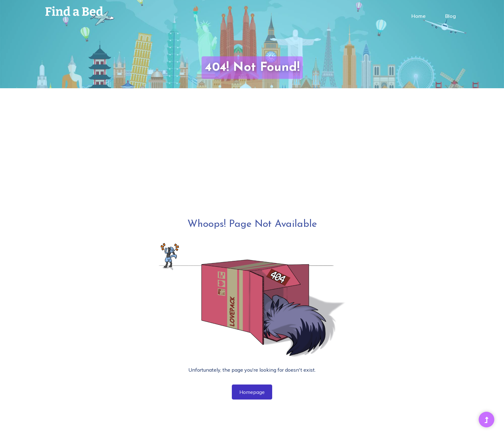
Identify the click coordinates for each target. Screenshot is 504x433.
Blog (451, 16)
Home (418, 16)
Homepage (252, 392)
